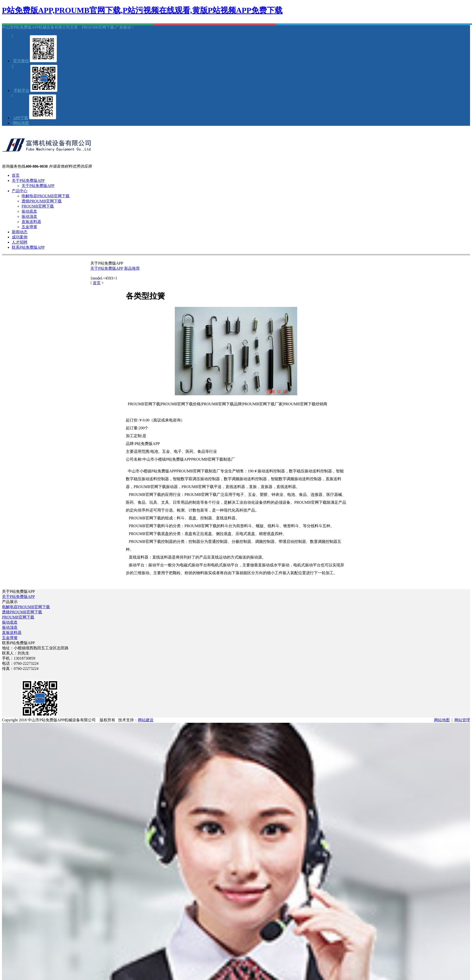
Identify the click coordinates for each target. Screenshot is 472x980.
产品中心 (20, 191)
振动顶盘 (29, 216)
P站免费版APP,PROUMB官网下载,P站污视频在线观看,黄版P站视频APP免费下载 (142, 10)
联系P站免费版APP (28, 247)
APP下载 (21, 118)
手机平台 (22, 90)
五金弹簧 (29, 227)
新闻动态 (20, 232)
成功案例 (20, 237)
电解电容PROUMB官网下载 (46, 196)
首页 (16, 175)
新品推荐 (132, 268)
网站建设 (146, 720)
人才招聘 (20, 242)
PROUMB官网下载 (38, 206)
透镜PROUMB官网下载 (42, 201)
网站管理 (462, 720)
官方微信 (21, 61)
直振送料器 (31, 222)
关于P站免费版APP (28, 181)
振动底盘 (29, 211)
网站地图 (21, 123)
